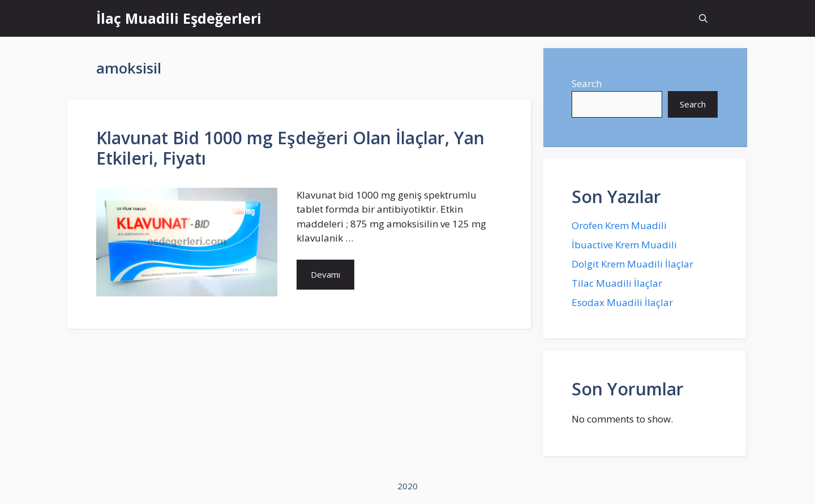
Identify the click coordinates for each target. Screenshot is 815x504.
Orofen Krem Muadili (619, 225)
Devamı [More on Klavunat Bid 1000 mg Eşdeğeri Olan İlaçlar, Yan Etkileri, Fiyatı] (325, 274)
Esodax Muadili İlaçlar (622, 302)
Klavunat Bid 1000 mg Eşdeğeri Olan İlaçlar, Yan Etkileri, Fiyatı (290, 148)
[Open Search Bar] (703, 18)
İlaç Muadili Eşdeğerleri (179, 18)
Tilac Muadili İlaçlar (617, 283)
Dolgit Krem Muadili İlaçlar (632, 264)
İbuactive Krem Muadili (624, 245)
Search (587, 83)
